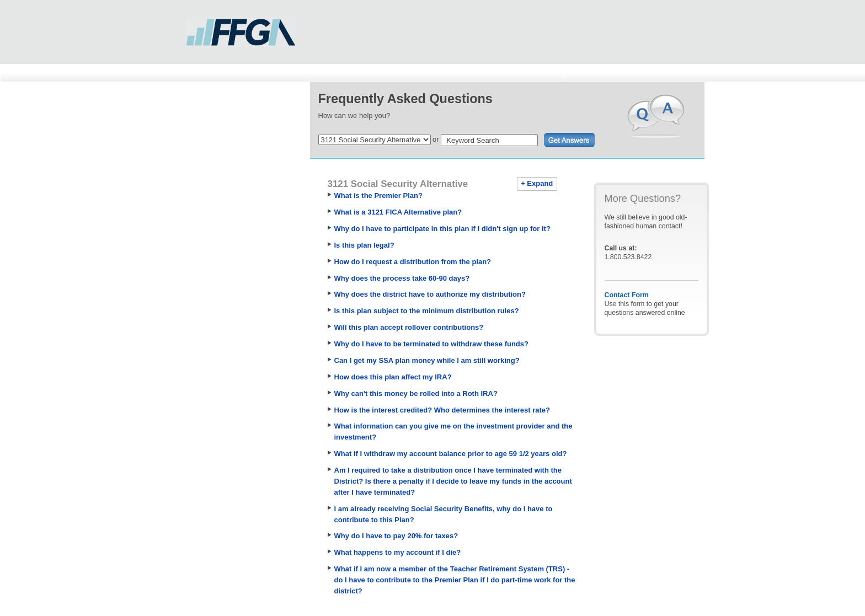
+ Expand (537, 183)
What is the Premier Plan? (378, 195)
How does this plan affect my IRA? (393, 377)
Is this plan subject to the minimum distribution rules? (427, 311)
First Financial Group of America (241, 36)
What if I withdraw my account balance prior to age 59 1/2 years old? (451, 454)
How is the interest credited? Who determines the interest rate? (442, 410)
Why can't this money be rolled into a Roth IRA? (416, 393)
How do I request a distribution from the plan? (413, 262)
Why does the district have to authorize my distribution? (430, 294)
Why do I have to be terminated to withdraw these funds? (431, 344)
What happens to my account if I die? (398, 552)
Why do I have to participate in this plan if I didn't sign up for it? (442, 229)
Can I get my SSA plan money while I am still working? (427, 360)
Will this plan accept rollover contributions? (409, 327)
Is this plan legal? (364, 245)
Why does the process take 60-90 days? (402, 278)
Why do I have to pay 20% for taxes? (396, 536)
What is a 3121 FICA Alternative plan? (398, 212)
